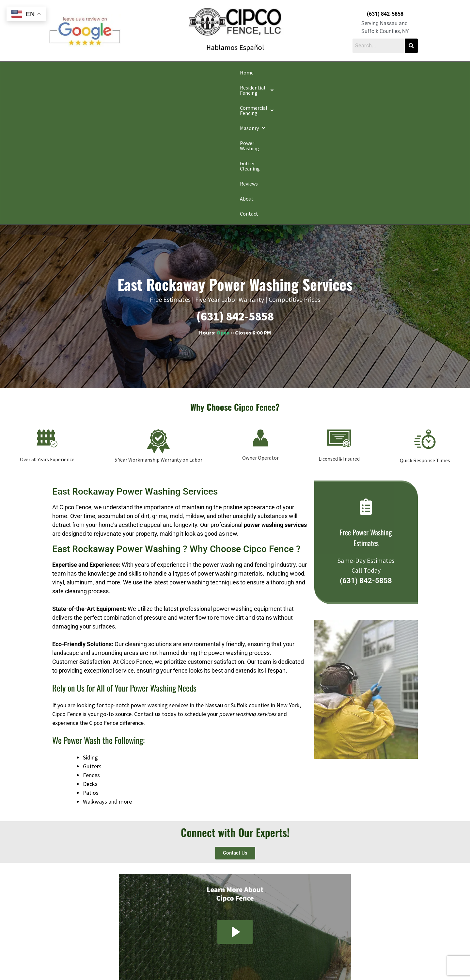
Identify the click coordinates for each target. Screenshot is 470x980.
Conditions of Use (223, 965)
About (370, 73)
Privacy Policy (138, 965)
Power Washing (263, 73)
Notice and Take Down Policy (268, 965)
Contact (396, 73)
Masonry (223, 73)
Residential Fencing (114, 73)
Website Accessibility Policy (320, 965)
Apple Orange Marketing (381, 972)
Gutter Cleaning (308, 73)
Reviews (345, 73)
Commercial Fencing (175, 73)
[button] (114, 73)
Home (72, 73)
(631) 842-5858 (385, 14)
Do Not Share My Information (179, 965)
